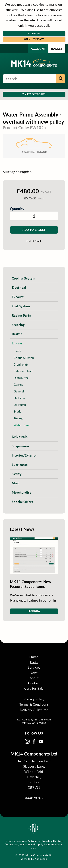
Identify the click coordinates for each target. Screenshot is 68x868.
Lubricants (20, 464)
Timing (18, 418)
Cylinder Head (23, 371)
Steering (18, 325)
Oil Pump (20, 405)
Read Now (34, 611)
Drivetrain (20, 437)
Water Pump (22, 425)
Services (34, 667)
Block (17, 351)
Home (34, 657)
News (34, 673)
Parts (34, 662)
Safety (17, 474)
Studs (17, 411)
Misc (15, 483)
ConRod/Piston (24, 358)
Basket (57, 49)
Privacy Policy (34, 699)
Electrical (19, 287)
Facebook (34, 741)
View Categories (34, 94)
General (19, 391)
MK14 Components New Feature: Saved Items (31, 584)
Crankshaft (21, 364)
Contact (34, 683)
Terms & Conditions (34, 704)
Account (38, 49)
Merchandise (22, 492)
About (34, 678)
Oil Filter (19, 398)
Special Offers (22, 502)
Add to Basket (34, 230)
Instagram (27, 741)
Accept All (34, 34)
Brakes (17, 334)
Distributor (21, 378)
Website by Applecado (34, 859)
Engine (17, 343)
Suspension (20, 446)
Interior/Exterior (24, 455)
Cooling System (23, 278)
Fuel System (21, 306)
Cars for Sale (34, 688)
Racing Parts (21, 315)
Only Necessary (34, 39)
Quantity (17, 209)
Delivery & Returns (34, 710)
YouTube (41, 741)
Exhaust (18, 297)
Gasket (18, 385)
